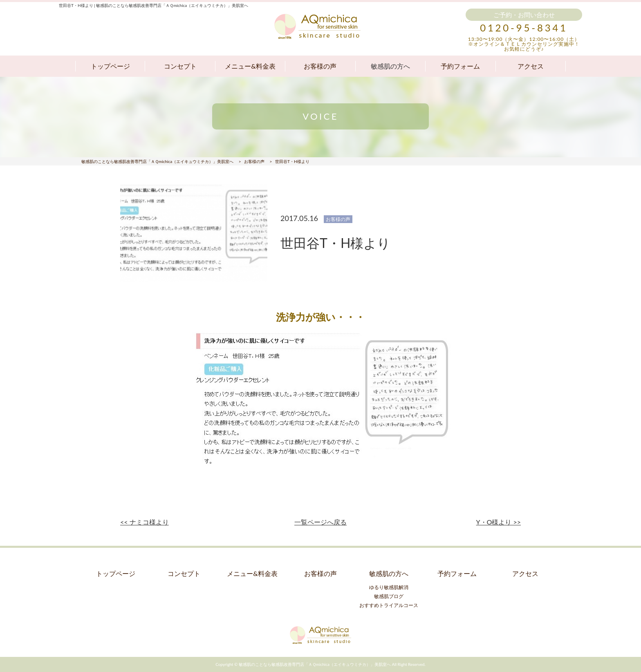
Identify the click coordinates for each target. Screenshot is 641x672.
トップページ (110, 66)
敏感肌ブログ (389, 596)
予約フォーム (460, 66)
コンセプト (180, 66)
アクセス (531, 66)
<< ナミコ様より (145, 522)
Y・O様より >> (499, 522)
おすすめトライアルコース (389, 605)
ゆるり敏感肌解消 (389, 587)
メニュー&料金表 (250, 66)
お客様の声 (320, 66)
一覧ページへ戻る (320, 522)
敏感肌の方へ (390, 66)
